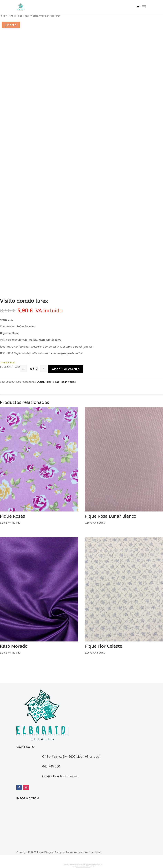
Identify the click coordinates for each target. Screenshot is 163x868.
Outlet (40, 382)
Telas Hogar (23, 16)
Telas (49, 382)
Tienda (11, 16)
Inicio (3, 16)
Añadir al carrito (66, 369)
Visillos (35, 16)
